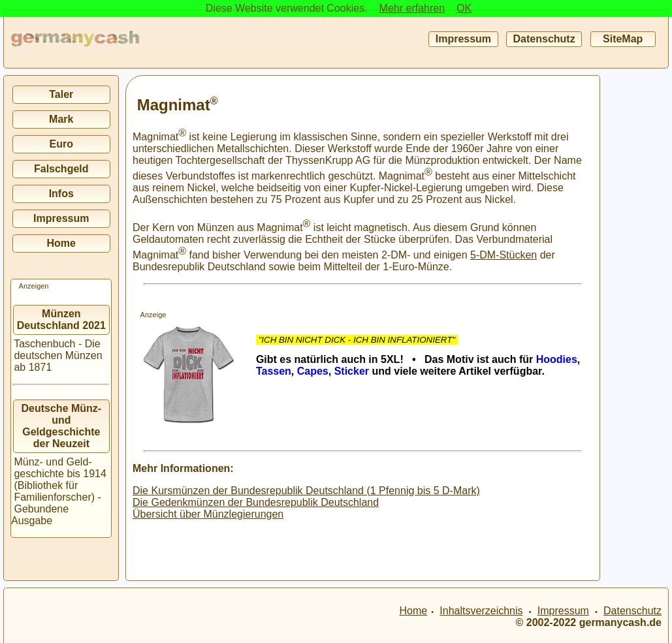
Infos (61, 194)
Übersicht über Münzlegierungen (208, 514)
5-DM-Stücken (504, 255)
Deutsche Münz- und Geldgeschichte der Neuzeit (62, 426)
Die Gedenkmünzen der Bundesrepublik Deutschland (256, 502)
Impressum (463, 39)
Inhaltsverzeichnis (481, 611)
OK (464, 8)
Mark (61, 119)
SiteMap (623, 39)
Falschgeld (61, 169)
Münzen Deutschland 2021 (61, 320)
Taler (61, 94)
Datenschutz (544, 39)
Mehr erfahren (412, 8)
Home (61, 243)
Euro (61, 144)
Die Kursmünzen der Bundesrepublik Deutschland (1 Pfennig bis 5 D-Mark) (306, 491)
